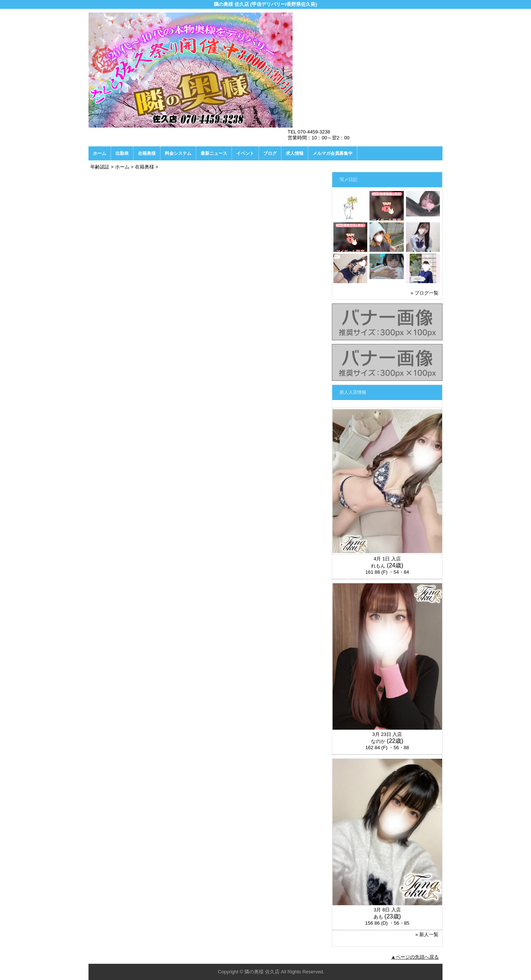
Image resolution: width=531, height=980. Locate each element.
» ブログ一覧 (424, 293)
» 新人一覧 (427, 934)
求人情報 (295, 153)
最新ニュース (214, 153)
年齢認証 (100, 167)
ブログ (270, 153)
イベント (245, 153)
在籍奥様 (147, 153)
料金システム (178, 153)
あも (378, 917)
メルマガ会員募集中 (333, 153)
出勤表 (122, 153)
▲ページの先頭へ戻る (415, 957)
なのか (378, 741)
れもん (378, 566)
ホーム (100, 153)
